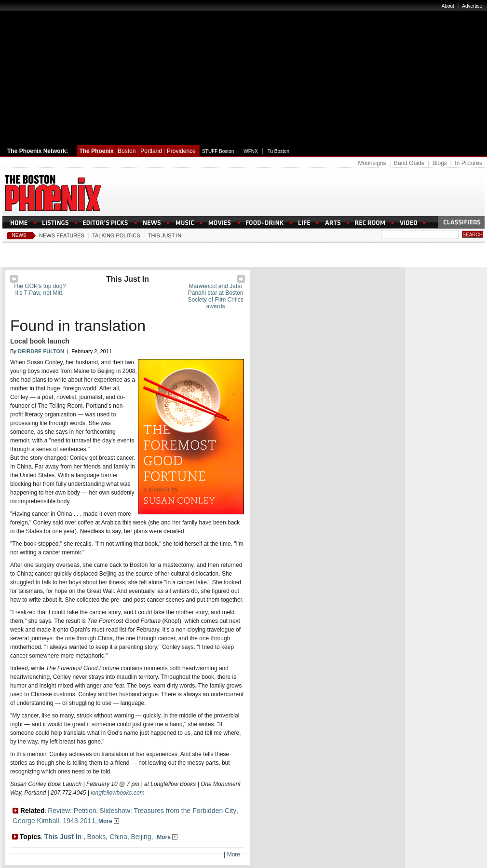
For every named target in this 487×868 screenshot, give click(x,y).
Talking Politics (116, 235)
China (118, 837)
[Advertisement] (243, 74)
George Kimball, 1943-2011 (54, 821)
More (109, 821)
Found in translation (78, 326)
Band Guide (409, 163)
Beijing (141, 837)
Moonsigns (372, 163)
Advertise (472, 6)
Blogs (440, 163)
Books (96, 837)
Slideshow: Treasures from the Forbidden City (168, 811)
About (448, 6)
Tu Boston (278, 151)
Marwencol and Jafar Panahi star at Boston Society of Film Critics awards (215, 296)
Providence (181, 151)
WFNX (250, 151)
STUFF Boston (218, 151)
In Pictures (468, 163)
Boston (127, 151)
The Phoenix (96, 151)
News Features (62, 235)
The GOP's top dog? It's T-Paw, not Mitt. (39, 289)
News (19, 235)
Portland (151, 151)
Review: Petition (72, 811)
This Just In (165, 235)
